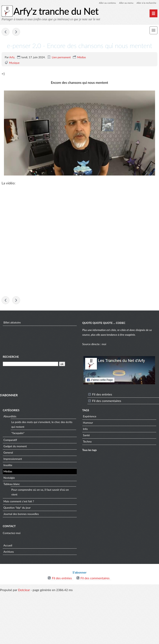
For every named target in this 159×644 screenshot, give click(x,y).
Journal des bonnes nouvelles (21, 514)
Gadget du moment (15, 446)
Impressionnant (13, 459)
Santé (86, 435)
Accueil (8, 545)
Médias (81, 57)
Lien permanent (61, 57)
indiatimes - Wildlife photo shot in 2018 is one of (16, 32)
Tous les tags (90, 450)
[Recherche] (31, 364)
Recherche (11, 357)
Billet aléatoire (12, 322)
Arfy (12, 57)
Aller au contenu (107, 3)
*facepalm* (18, 433)
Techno (87, 441)
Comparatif (10, 440)
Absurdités (10, 416)
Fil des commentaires (107, 401)
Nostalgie (9, 478)
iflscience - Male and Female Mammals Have (6, 32)
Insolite (8, 465)
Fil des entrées (102, 394)
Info (85, 429)
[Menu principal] (153, 13)
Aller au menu (126, 3)
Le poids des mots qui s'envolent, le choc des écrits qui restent (42, 424)
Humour (88, 423)
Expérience (90, 416)
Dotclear (24, 590)
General (8, 452)
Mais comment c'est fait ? (19, 501)
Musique (14, 63)
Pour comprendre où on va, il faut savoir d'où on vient (40, 492)
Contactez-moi (12, 533)
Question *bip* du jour (17, 508)
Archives (9, 552)
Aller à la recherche (146, 3)
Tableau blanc (12, 484)
